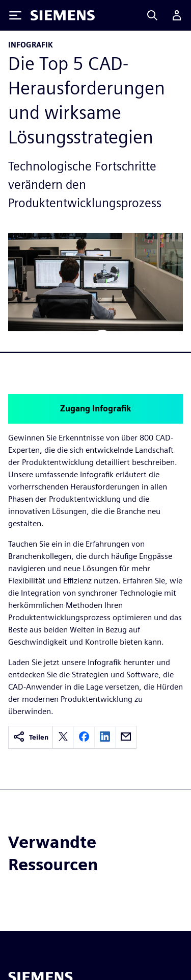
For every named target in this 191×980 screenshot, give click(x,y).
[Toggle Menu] (15, 15)
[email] (126, 737)
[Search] (152, 15)
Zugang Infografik (95, 409)
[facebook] (84, 737)
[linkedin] (105, 737)
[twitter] (63, 737)
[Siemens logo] (63, 15)
